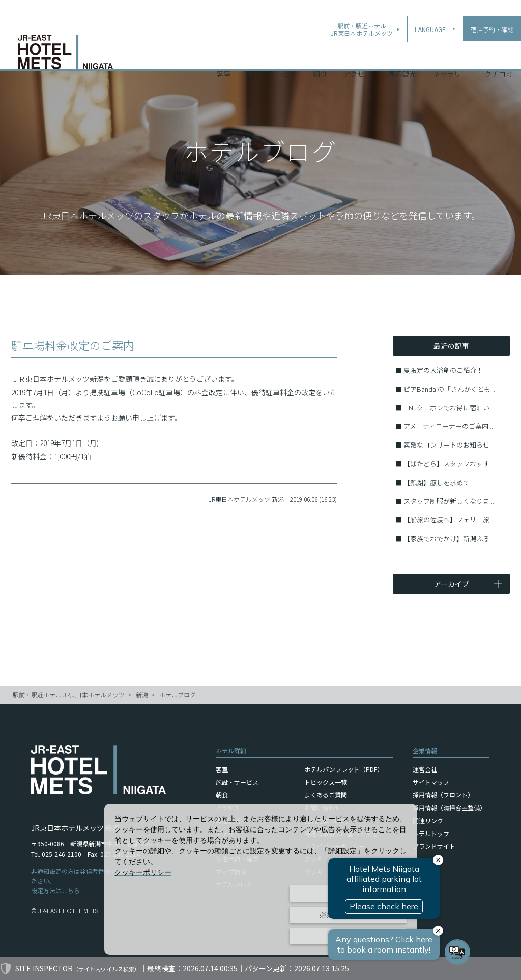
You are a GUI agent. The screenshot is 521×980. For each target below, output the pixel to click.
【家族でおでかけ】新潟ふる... (449, 538)
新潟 (142, 694)
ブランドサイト (434, 846)
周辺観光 (402, 55)
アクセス (357, 55)
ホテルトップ (431, 833)
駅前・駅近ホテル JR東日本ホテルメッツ (69, 694)
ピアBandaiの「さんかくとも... (449, 389)
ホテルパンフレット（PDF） (344, 769)
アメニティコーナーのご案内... (448, 426)
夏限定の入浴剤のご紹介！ (443, 370)
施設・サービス (272, 55)
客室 (224, 55)
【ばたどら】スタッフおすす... (449, 464)
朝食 (320, 55)
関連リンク (428, 821)
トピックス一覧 (326, 782)
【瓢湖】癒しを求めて (437, 482)
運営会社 (425, 769)
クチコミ (499, 55)
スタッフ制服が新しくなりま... (449, 501)
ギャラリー (450, 55)
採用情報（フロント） (443, 795)
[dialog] (260, 879)
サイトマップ (431, 782)
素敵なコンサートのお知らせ (446, 445)
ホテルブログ (178, 694)
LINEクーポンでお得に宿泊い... (449, 408)
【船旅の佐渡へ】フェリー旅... (449, 519)
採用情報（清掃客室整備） (449, 807)
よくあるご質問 (326, 795)
